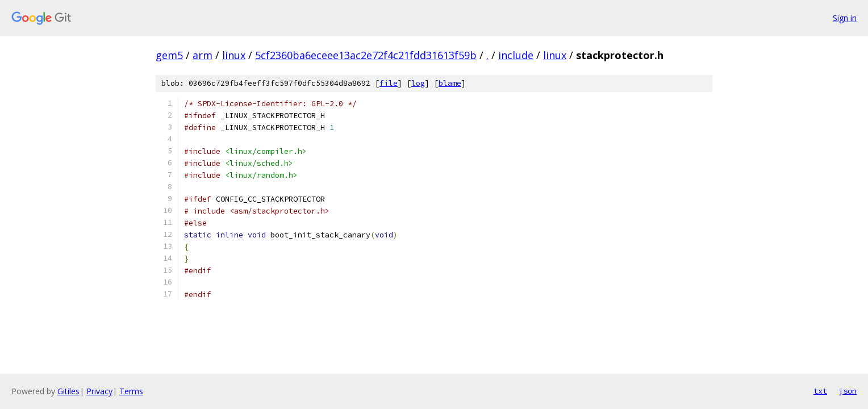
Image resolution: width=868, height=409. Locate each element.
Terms (131, 391)
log (418, 83)
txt (820, 391)
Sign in (845, 18)
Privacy (99, 391)
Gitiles (68, 391)
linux (234, 55)
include (516, 55)
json (848, 391)
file (389, 83)
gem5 (169, 55)
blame (450, 83)
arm (203, 55)
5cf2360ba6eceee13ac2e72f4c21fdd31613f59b (366, 55)
